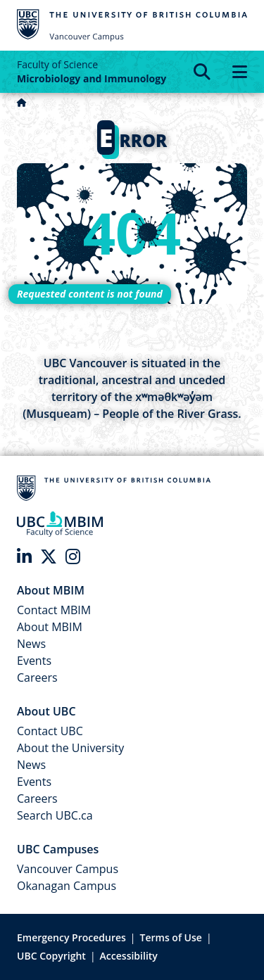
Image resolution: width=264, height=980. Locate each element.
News (31, 644)
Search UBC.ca (55, 815)
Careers (37, 677)
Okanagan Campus (67, 886)
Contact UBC (50, 731)
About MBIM (50, 627)
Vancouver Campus (68, 869)
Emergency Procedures (71, 937)
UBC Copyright (51, 956)
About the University (70, 748)
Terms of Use (171, 937)
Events (34, 661)
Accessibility (129, 956)
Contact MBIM (54, 610)
